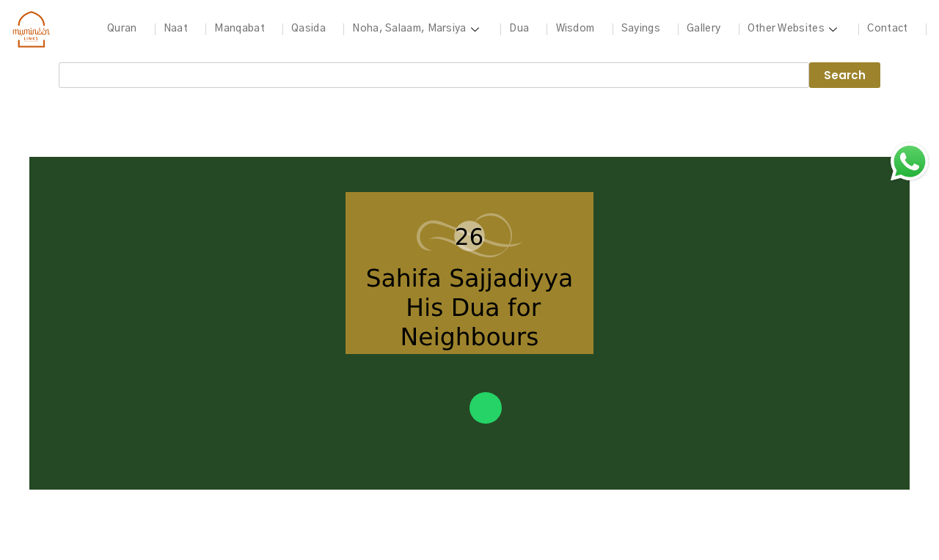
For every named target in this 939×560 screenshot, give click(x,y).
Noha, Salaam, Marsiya (417, 29)
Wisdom (575, 29)
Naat (176, 29)
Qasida (308, 29)
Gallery (704, 29)
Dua (519, 29)
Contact (887, 29)
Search (845, 75)
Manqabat (239, 29)
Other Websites (794, 29)
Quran (122, 29)
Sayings (640, 29)
